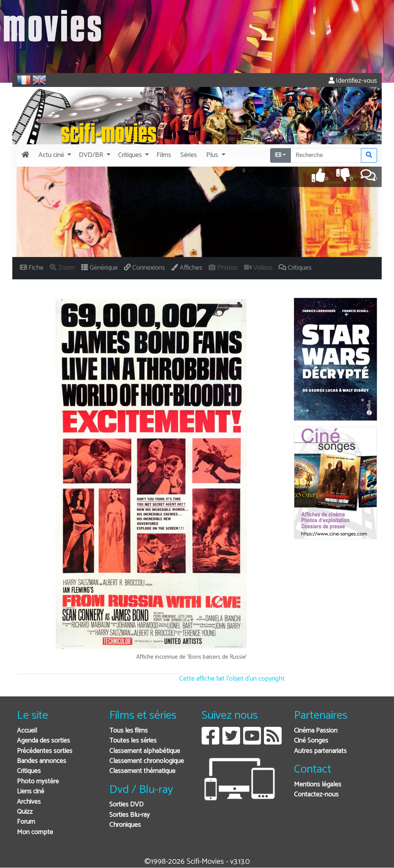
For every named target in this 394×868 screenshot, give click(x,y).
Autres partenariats (320, 751)
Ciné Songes (311, 741)
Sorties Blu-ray (129, 815)
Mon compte (35, 832)
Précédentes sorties (45, 751)
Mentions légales (318, 785)
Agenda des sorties (43, 741)
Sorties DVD (126, 805)
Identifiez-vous (353, 81)
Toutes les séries (133, 741)
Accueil (27, 731)
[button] (54, 155)
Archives (29, 802)
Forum (26, 822)
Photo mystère (38, 782)
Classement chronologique (147, 761)
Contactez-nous (316, 795)
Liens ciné (31, 792)
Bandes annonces (42, 761)
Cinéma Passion (316, 731)
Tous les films (129, 731)
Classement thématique (142, 771)
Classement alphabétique (145, 751)
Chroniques (125, 825)
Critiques (29, 771)
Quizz (25, 812)
